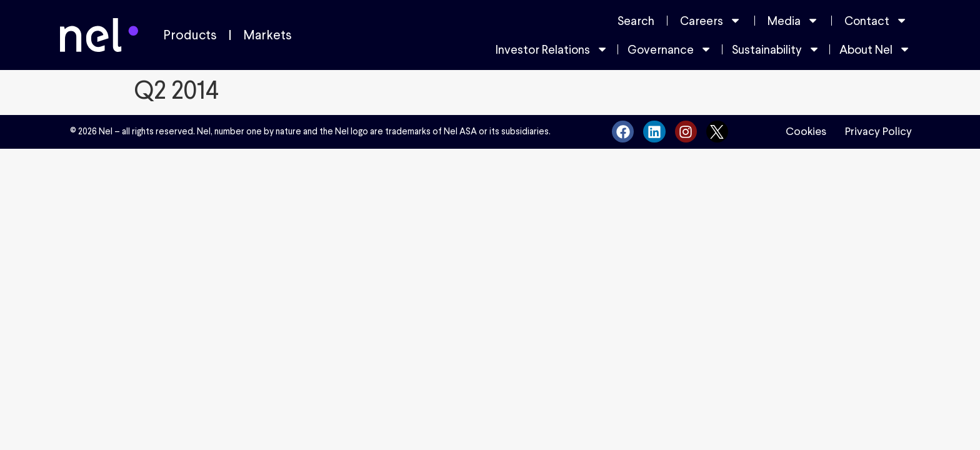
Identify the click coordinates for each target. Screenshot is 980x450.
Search (636, 21)
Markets (267, 35)
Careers (711, 20)
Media (793, 20)
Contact (876, 20)
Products (190, 35)
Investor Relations (552, 49)
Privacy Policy (878, 131)
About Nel (875, 49)
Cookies (806, 131)
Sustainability (776, 49)
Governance (670, 49)
